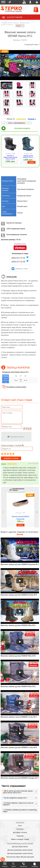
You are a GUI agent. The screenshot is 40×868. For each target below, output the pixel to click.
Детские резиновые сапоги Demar (20, 850)
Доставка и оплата (20, 832)
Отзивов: (32, 119)
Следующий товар (31, 44)
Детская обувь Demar (20, 847)
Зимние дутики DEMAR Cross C (28, 156)
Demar (20, 26)
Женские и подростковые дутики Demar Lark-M (10, 157)
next (37, 512)
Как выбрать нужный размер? (16, 387)
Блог (20, 826)
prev (3, 512)
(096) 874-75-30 (18, 258)
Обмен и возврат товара (20, 839)
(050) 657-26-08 (18, 262)
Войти (30, 2)
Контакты (20, 829)
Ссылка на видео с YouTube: (12, 445)
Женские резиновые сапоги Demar (20, 853)
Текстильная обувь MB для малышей (20, 857)
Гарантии (20, 836)
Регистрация (37, 2)
